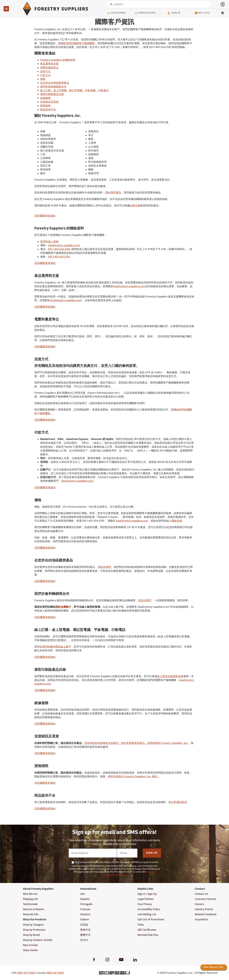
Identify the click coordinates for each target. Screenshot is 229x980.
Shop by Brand (31, 935)
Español (85, 899)
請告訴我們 (145, 600)
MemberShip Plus (148, 935)
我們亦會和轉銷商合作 (53, 87)
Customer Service (205, 899)
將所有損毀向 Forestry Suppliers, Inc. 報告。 (134, 777)
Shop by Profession (34, 930)
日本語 (84, 925)
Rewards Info (31, 914)
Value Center (31, 950)
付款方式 (45, 75)
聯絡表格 (177, 521)
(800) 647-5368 (26, 973)
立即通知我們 (179, 802)
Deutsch (85, 914)
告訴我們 (106, 567)
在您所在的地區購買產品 (55, 83)
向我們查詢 (114, 193)
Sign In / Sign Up (147, 894)
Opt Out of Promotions (151, 919)
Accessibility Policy (149, 909)
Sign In (174, 13)
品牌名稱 (135, 206)
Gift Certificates (147, 930)
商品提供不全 (48, 110)
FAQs (141, 925)
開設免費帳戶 (63, 607)
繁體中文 (85, 935)
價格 (43, 79)
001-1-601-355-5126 (59, 257)
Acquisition (201, 919)
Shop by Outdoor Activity (38, 940)
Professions (145, 13)
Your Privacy (145, 904)
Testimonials (30, 904)
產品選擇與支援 (49, 64)
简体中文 (85, 930)
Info (82, 894)
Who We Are (30, 894)
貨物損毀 (45, 106)
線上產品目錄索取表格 (170, 676)
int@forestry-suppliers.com (64, 245)
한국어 (84, 940)
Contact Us (201, 894)
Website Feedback (206, 914)
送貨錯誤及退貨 (49, 102)
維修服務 (45, 98)
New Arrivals (30, 945)
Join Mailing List (147, 914)
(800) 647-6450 (55, 973)
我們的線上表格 (49, 242)
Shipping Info (31, 899)
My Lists (202, 13)
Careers (199, 904)
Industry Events (204, 909)
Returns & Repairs (34, 909)
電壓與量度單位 (49, 68)
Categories (117, 13)
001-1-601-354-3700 (59, 249)
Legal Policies (145, 899)
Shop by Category (33, 925)
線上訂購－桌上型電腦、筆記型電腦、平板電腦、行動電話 (74, 90)
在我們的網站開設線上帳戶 (55, 647)
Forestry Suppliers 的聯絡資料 (58, 60)
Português (86, 904)
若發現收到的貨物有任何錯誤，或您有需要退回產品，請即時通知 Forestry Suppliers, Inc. (136, 743)
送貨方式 (45, 71)
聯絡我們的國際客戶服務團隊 (78, 43)
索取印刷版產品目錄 (52, 94)
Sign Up (152, 853)
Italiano (85, 919)
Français (85, 909)
